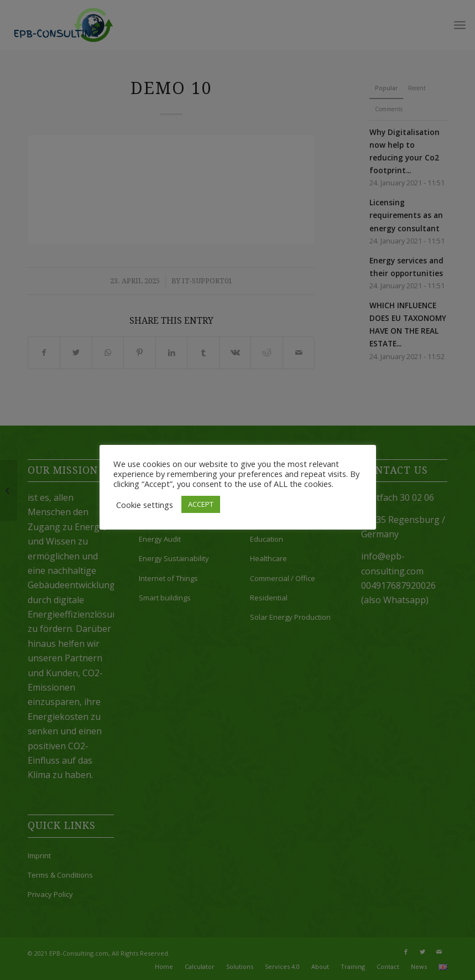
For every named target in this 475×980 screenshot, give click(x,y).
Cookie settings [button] (145, 505)
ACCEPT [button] (201, 504)
